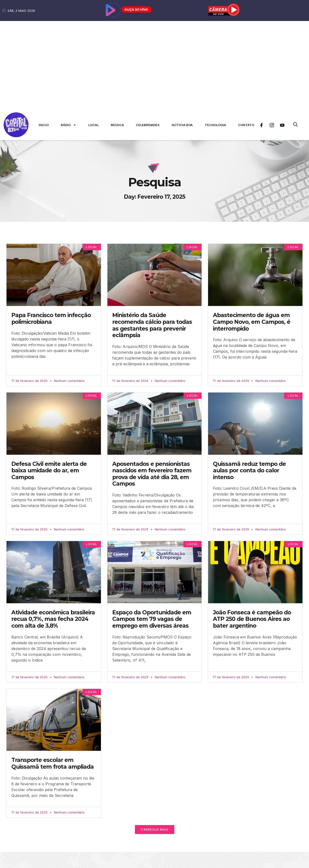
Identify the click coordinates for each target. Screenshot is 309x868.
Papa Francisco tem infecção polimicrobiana (51, 230)
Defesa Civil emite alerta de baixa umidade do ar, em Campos (49, 382)
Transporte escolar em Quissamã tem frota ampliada (53, 675)
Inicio (44, 36)
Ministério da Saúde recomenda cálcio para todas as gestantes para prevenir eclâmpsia (152, 236)
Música (117, 36)
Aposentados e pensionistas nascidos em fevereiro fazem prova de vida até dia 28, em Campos (152, 385)
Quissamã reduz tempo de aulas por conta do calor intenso (249, 382)
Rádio (69, 36)
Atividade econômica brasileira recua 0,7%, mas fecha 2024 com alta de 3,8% (53, 530)
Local (94, 36)
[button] (155, 741)
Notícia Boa (182, 36)
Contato (246, 36)
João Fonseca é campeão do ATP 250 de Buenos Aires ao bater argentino (252, 530)
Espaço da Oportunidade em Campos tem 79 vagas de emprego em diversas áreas (152, 530)
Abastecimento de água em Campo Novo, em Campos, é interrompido (252, 233)
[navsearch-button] (295, 36)
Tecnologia (215, 36)
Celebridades (148, 36)
